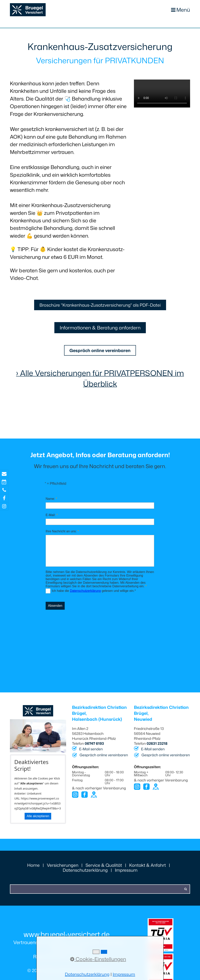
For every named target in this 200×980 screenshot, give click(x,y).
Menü (183, 10)
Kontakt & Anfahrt (148, 869)
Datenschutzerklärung (85, 874)
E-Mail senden (91, 753)
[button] (100, 306)
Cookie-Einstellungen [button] (98, 959)
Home (33, 869)
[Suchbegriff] (100, 893)
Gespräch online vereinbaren (104, 758)
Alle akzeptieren (38, 820)
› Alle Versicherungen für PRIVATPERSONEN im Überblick (100, 382)
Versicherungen (63, 869)
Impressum (126, 874)
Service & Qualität (104, 869)
